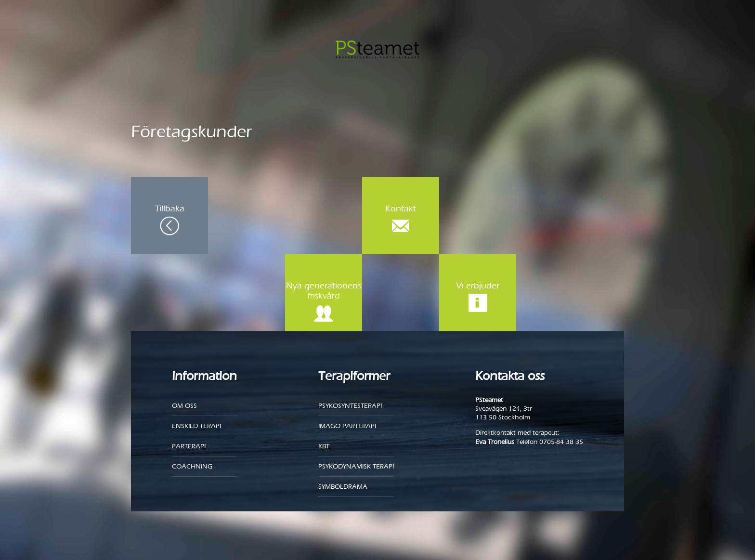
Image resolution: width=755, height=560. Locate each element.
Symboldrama (343, 487)
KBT (324, 446)
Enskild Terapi (196, 426)
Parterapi (189, 446)
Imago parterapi (347, 426)
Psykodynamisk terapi (356, 466)
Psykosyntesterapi (350, 406)
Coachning (192, 466)
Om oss (184, 406)
